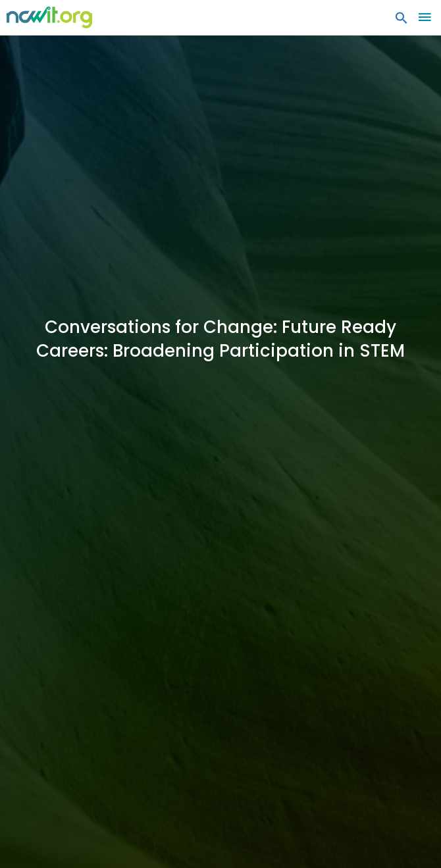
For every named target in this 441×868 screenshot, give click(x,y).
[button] (402, 21)
